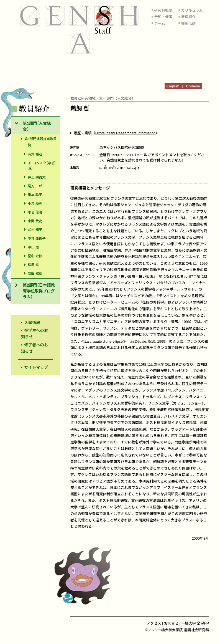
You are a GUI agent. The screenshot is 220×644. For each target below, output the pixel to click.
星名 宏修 (35, 256)
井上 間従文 (37, 177)
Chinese (193, 86)
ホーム (160, 23)
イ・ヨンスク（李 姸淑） (42, 166)
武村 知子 (35, 230)
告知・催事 (163, 17)
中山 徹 (33, 247)
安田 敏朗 (35, 274)
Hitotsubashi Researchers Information (126, 133)
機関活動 (188, 23)
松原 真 (33, 265)
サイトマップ (36, 367)
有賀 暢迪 (35, 154)
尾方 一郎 (35, 186)
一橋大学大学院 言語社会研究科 (183, 630)
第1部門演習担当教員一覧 (40, 142)
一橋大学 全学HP (195, 623)
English (173, 86)
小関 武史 (35, 221)
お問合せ (171, 623)
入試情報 (32, 323)
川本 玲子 (35, 195)
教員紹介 (188, 17)
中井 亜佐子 (37, 239)
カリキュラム (192, 10)
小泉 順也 (35, 204)
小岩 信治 (35, 212)
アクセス (154, 623)
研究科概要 (163, 10)
